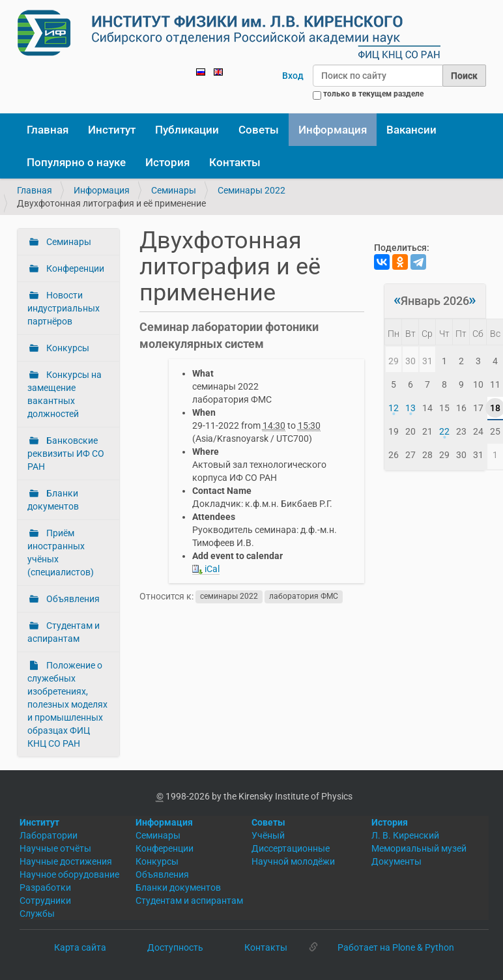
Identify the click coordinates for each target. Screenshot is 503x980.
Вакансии (411, 130)
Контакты (235, 162)
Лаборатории (49, 835)
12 (394, 408)
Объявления (72, 599)
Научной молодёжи (293, 861)
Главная (48, 130)
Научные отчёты (55, 848)
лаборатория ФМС (304, 597)
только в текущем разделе (373, 94)
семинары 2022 (229, 597)
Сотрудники (45, 901)
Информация (333, 130)
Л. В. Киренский (405, 835)
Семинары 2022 (251, 190)
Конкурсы (67, 348)
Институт (112, 130)
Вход (293, 76)
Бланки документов (53, 500)
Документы (396, 861)
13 (410, 408)
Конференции (74, 268)
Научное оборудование (69, 874)
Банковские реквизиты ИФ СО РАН (66, 454)
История (167, 162)
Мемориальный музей (419, 848)
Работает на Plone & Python (396, 947)
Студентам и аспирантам (64, 632)
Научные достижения (66, 861)
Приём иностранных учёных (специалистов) (61, 553)
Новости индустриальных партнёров (64, 308)
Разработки (45, 887)
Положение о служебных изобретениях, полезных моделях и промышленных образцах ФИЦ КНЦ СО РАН (67, 704)
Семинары (174, 190)
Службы (37, 914)
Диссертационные (291, 848)
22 (444, 431)
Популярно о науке (76, 162)
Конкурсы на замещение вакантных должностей (65, 394)
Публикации (187, 130)
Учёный (268, 835)
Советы (259, 130)
